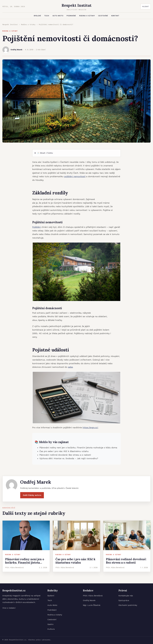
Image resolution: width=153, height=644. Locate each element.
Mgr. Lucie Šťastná (92, 605)
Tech (47, 16)
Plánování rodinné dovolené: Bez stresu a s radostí (65, 455)
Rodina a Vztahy (87, 16)
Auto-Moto (58, 16)
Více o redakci (9, 608)
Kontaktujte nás (126, 596)
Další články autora (32, 496)
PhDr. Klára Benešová (93, 596)
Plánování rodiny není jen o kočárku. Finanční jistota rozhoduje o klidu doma (78, 448)
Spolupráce (124, 600)
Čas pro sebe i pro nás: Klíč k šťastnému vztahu (64, 451)
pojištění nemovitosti (75, 176)
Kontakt (115, 16)
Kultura (51, 629)
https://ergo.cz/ (90, 428)
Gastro (50, 624)
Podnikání (71, 16)
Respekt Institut (10, 25)
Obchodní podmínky (128, 605)
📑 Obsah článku (45, 153)
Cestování (103, 16)
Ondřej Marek (89, 600)
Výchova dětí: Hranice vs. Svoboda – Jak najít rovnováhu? (69, 458)
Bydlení (37, 16)
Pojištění (37, 227)
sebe (70, 367)
